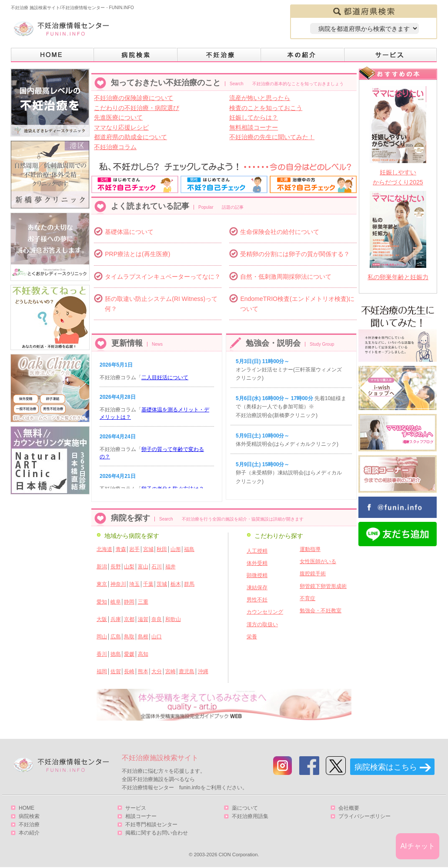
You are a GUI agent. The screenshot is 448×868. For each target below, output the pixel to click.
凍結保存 (257, 588)
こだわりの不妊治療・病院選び (137, 108)
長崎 (129, 671)
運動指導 (310, 549)
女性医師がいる (318, 561)
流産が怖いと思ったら (260, 98)
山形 (176, 549)
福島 (189, 549)
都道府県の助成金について (130, 137)
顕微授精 (257, 575)
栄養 (252, 637)
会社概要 (349, 808)
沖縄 (203, 671)
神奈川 (118, 584)
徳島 (116, 654)
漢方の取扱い (262, 624)
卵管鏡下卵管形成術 (323, 586)
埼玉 (134, 584)
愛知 (102, 602)
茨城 (162, 584)
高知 (143, 654)
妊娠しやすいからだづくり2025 (398, 177)
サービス (391, 55)
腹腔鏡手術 (313, 574)
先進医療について (118, 117)
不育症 (308, 598)
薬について (245, 808)
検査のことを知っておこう (266, 108)
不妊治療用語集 (250, 816)
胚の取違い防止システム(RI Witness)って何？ (161, 304)
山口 (157, 637)
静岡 (129, 602)
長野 (116, 567)
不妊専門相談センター (151, 825)
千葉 (148, 584)
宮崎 (171, 671)
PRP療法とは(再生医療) (137, 254)
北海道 (104, 549)
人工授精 (257, 551)
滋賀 (143, 619)
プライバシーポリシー (364, 816)
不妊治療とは (219, 55)
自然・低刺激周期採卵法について (286, 277)
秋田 (162, 549)
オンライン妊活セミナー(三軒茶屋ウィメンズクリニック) (289, 370)
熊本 (143, 671)
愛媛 (129, 654)
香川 (102, 654)
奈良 (157, 619)
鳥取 (129, 637)
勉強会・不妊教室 (321, 611)
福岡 (102, 671)
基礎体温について (129, 232)
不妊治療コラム (115, 147)
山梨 (129, 567)
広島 (116, 637)
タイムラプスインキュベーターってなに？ (163, 277)
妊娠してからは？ (254, 117)
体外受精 (257, 563)
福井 (171, 567)
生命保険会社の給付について (280, 232)
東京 (102, 584)
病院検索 (136, 55)
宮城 (148, 549)
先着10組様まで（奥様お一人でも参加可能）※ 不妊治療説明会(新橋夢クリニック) (291, 407)
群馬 (189, 584)
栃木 (176, 584)
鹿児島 (187, 671)
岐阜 (116, 602)
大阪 (102, 619)
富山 (143, 567)
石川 (157, 567)
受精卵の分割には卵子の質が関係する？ (295, 254)
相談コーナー (141, 816)
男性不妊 (257, 600)
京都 (129, 619)
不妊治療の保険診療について (134, 98)
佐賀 (116, 671)
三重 (143, 602)
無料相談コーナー (254, 127)
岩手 (134, 549)
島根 (143, 637)
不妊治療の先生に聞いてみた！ (272, 137)
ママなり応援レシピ (121, 127)
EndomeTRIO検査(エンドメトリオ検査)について (297, 304)
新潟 (102, 567)
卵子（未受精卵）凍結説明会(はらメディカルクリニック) (289, 473)
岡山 (102, 637)
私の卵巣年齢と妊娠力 (398, 277)
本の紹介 (303, 55)
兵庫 (116, 619)
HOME (52, 55)
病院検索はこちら (386, 767)
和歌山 (173, 619)
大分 (157, 671)
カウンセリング (265, 612)
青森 (121, 549)
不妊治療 (29, 825)
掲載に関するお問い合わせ (157, 833)
